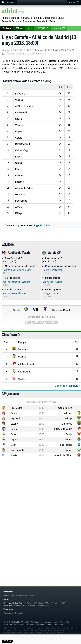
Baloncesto (29, 21)
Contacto (19, 613)
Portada (7, 28)
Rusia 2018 (32, 603)
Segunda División (11, 21)
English (31, 50)
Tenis (52, 21)
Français (39, 50)
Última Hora (9, 596)
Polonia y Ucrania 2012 (39, 605)
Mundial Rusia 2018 (21, 18)
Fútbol (5, 18)
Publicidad (8, 613)
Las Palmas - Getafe (52, 282)
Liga (60, 18)
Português (66, 50)
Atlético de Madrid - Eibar (15, 293)
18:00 (41, 408)
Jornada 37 (59, 28)
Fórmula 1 (42, 21)
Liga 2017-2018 (42, 225)
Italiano (57, 50)
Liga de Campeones (45, 18)
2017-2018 (42, 28)
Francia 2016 (20, 605)
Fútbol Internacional (25, 596)
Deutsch (48, 50)
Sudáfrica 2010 (58, 603)
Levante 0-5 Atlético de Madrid (17, 270)
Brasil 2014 (44, 603)
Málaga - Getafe (51, 293)
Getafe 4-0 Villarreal (52, 270)
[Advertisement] (40, 504)
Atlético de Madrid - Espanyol (16, 282)
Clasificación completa (66, 386)
